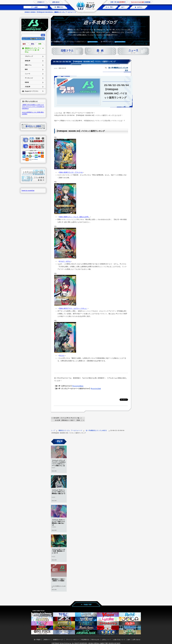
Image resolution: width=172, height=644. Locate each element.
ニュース (28, 74)
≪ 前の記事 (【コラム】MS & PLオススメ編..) (66, 418)
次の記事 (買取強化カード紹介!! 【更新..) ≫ (70, 420)
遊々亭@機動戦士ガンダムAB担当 (97, 430)
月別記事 (28, 87)
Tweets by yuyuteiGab (28, 191)
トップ (53, 430)
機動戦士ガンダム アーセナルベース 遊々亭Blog (33, 50)
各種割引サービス (58, 639)
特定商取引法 (85, 639)
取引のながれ (95, 639)
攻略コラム (28, 65)
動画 (26, 69)
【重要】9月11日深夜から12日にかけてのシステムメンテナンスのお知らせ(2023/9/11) (33, 107)
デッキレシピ (29, 78)
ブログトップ (29, 56)
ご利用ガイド (47, 639)
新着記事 (28, 61)
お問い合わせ (136, 639)
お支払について (106, 639)
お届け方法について (119, 639)
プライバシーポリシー (72, 639)
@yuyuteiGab (93, 42)
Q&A (129, 639)
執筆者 (27, 82)
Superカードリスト (32, 91)
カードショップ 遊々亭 (86, 6)
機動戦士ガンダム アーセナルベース (70, 430)
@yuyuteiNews (121, 42)
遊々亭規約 (37, 639)
